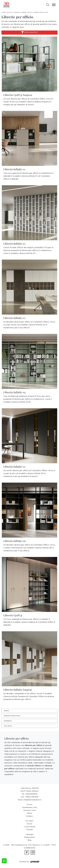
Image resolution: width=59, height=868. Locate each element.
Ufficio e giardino (13, 12)
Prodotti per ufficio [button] (12, 716)
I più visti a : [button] (8, 726)
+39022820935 (31, 794)
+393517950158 (31, 797)
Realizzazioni (29, 837)
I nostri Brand (30, 827)
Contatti (30, 830)
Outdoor (29, 816)
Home (3, 12)
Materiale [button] (8, 721)
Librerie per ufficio (41, 12)
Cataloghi (29, 834)
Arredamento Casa (30, 807)
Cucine (29, 804)
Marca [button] (6, 711)
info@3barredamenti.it (32, 800)
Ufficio (29, 813)
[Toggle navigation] (54, 5)
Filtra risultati (30, 33)
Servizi (29, 824)
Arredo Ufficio (27, 12)
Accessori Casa (30, 810)
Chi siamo (30, 821)
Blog (30, 840)
